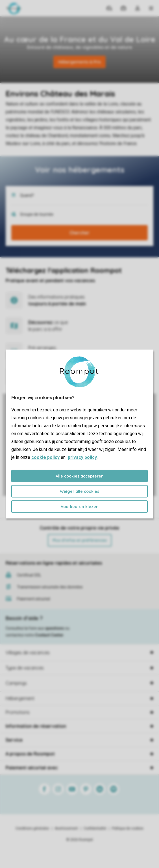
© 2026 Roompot (80, 840)
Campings (16, 683)
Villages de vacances (28, 653)
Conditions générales (32, 828)
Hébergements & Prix (79, 62)
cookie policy (45, 457)
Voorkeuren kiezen (80, 507)
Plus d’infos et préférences (80, 540)
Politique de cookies (128, 828)
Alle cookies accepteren (80, 476)
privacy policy (82, 457)
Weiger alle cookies (79, 491)
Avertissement (66, 828)
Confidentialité (95, 828)
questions (55, 628)
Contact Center (49, 635)
